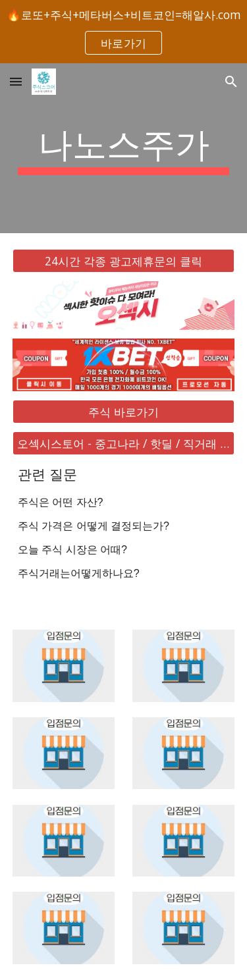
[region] (123, 32)
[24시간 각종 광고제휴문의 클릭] (124, 261)
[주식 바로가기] (124, 411)
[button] (16, 81)
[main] (124, 148)
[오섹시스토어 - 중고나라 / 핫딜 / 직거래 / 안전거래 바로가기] (124, 444)
